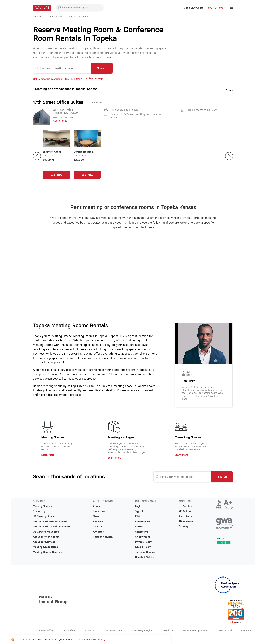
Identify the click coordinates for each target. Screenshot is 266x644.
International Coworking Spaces (52, 527)
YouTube (186, 522)
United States (56, 17)
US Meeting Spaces (44, 516)
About (97, 506)
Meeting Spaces (53, 437)
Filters (227, 90)
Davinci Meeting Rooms (195, 630)
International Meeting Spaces (50, 522)
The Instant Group (114, 630)
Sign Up (140, 511)
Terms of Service (145, 552)
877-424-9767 (216, 8)
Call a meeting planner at (57, 79)
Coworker (90, 630)
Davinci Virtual (224, 630)
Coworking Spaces (188, 437)
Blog (183, 527)
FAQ (137, 516)
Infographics (142, 522)
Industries (99, 511)
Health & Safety (144, 557)
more (108, 57)
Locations (38, 17)
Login (138, 506)
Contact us (142, 532)
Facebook (186, 506)
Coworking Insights (142, 630)
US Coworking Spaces (46, 532)
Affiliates (98, 532)
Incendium (247, 630)
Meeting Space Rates (45, 547)
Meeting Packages (121, 437)
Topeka (86, 17)
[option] (56, 156)
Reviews (98, 522)
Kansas (72, 17)
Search (102, 68)
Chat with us (143, 537)
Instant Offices (47, 630)
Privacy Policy (143, 542)
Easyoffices (70, 630)
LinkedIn (186, 516)
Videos (139, 527)
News (96, 516)
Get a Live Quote (194, 8)
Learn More (48, 455)
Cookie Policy (143, 547)
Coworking (39, 511)
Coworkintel (168, 630)
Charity (97, 527)
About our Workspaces (46, 537)
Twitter (185, 511)
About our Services (44, 542)
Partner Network (103, 537)
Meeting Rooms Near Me (47, 552)
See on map (94, 78)
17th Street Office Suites (58, 102)
